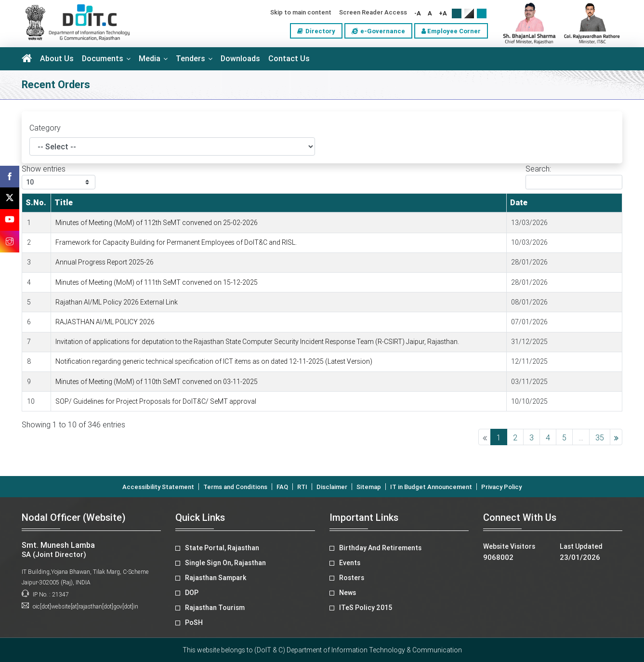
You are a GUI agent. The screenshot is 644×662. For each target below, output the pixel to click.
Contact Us (289, 59)
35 (600, 438)
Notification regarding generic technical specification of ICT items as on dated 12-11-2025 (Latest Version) (214, 361)
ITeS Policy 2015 (366, 608)
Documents (103, 59)
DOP (192, 593)
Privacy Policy (501, 487)
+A (443, 13)
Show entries (59, 177)
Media (150, 59)
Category (45, 128)
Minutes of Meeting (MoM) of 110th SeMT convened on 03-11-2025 (157, 382)
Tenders (191, 59)
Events (350, 563)
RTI (302, 487)
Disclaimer (332, 487)
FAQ (282, 487)
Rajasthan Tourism (215, 608)
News (348, 593)
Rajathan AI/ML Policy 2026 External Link (117, 302)
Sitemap (369, 487)
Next (616, 437)
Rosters (352, 578)
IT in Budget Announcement (431, 487)
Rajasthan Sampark (216, 578)
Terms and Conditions (235, 487)
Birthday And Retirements (380, 548)
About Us (57, 59)
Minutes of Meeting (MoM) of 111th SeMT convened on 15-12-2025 (157, 282)
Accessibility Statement (158, 487)
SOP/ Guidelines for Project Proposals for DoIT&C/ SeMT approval (156, 401)
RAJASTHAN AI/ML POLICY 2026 (105, 322)
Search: (574, 177)
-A (418, 13)
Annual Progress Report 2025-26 (105, 262)
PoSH (194, 622)
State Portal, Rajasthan (222, 548)
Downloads (240, 59)
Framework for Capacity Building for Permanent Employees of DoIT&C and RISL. (176, 242)
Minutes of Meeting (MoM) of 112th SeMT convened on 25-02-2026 (157, 223)
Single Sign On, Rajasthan (225, 563)
